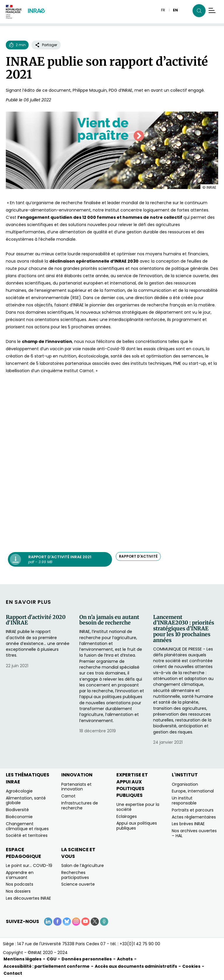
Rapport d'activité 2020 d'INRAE (36, 620)
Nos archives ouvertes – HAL (194, 833)
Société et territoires (27, 835)
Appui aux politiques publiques (137, 826)
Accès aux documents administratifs (136, 966)
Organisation (185, 784)
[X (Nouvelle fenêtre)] (95, 922)
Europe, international (193, 791)
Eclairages (127, 816)
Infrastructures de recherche (80, 805)
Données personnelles (87, 959)
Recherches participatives (75, 875)
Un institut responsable (184, 801)
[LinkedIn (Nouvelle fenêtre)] (48, 922)
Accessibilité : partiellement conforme (47, 966)
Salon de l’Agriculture (83, 865)
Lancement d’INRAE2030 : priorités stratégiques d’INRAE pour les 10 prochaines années (184, 629)
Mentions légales (22, 959)
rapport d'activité (138, 556)
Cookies (191, 966)
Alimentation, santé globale (26, 801)
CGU (51, 959)
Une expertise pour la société (138, 807)
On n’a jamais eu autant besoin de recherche (109, 620)
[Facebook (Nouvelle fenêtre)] (57, 922)
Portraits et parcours (193, 810)
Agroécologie (19, 791)
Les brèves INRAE (188, 824)
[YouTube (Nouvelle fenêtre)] (85, 922)
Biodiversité (17, 810)
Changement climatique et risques (27, 826)
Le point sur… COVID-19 (29, 865)
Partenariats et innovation (76, 787)
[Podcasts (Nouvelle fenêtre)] (104, 922)
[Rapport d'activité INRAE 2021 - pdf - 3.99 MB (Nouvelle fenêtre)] (60, 559)
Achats (125, 959)
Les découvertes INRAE (28, 898)
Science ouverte (78, 884)
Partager (46, 45)
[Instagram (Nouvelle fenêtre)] (76, 922)
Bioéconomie (19, 817)
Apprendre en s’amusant (20, 875)
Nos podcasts (20, 884)
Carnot (68, 796)
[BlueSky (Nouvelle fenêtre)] (67, 922)
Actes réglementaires (194, 817)
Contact (13, 973)
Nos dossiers (18, 891)
